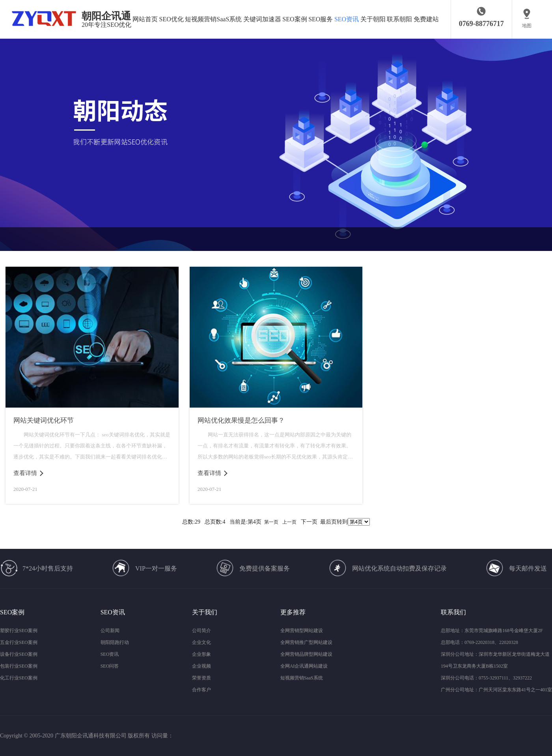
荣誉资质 (201, 678)
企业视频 (201, 666)
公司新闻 (110, 631)
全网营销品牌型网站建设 (306, 654)
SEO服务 (321, 19)
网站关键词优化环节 (44, 420)
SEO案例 (295, 19)
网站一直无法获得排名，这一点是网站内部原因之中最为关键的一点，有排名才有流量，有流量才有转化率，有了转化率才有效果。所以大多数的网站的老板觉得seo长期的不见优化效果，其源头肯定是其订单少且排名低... (275, 447)
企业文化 (201, 642)
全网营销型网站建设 (302, 631)
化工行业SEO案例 (19, 678)
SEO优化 (172, 19)
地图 (527, 26)
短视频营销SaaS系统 (213, 19)
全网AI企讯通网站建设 (304, 666)
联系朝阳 (399, 19)
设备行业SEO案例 (19, 654)
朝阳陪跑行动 (115, 642)
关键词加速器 (262, 19)
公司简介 (201, 631)
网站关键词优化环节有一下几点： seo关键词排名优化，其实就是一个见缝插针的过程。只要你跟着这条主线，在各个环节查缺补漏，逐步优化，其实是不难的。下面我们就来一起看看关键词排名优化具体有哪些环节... (92, 447)
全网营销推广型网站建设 (306, 642)
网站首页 (145, 19)
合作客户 (201, 690)
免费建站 (426, 19)
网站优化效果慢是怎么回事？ (241, 420)
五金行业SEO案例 (19, 642)
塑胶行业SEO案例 (19, 631)
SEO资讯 (347, 19)
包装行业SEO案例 (19, 666)
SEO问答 (110, 666)
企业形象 (201, 654)
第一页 (271, 522)
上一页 (289, 522)
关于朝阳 (373, 19)
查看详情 (25, 473)
